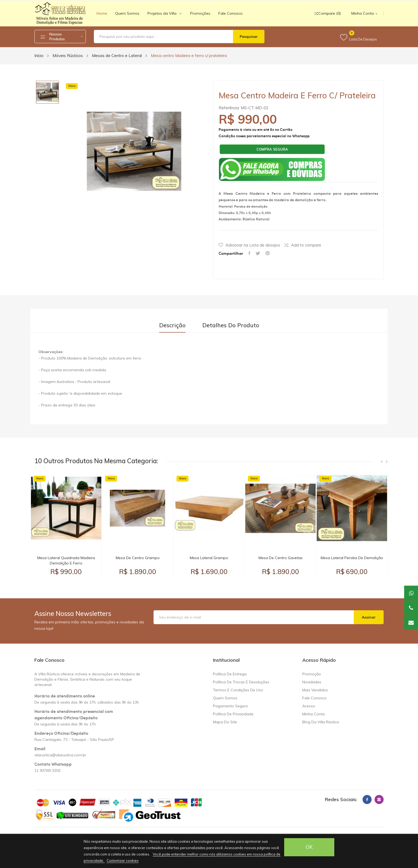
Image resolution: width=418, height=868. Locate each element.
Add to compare (303, 245)
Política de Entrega (230, 674)
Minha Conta (313, 714)
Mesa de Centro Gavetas (281, 558)
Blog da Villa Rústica (321, 722)
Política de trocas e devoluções (241, 682)
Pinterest (268, 253)
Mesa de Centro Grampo (138, 558)
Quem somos (225, 698)
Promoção (312, 674)
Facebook (367, 800)
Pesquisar (249, 37)
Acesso (309, 706)
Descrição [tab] (172, 325)
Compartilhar (249, 253)
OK (309, 847)
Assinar (369, 617)
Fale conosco (314, 698)
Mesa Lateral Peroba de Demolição (352, 558)
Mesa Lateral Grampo (209, 558)
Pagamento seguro (230, 706)
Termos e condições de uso (238, 690)
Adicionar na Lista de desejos (249, 245)
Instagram (379, 800)
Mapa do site (225, 722)
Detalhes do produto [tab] (231, 325)
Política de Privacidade (233, 714)
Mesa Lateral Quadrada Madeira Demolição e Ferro (66, 560)
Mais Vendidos (315, 690)
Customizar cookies (123, 861)
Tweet (258, 253)
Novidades (312, 682)
